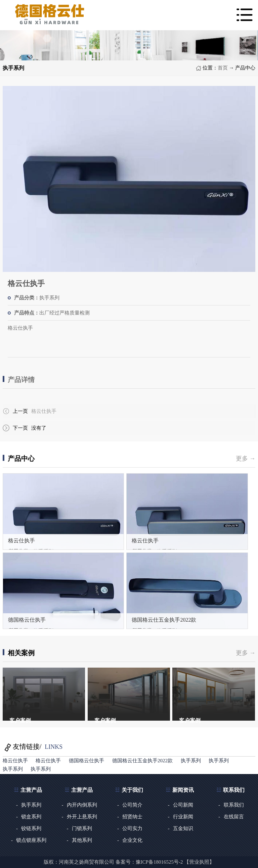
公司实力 (132, 828)
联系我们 (234, 805)
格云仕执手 (44, 411)
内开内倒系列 (82, 805)
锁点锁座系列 (31, 840)
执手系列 (191, 761)
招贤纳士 (132, 817)
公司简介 (132, 805)
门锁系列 (82, 828)
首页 (223, 68)
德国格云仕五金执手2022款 (164, 620)
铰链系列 (31, 828)
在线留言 (234, 817)
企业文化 (132, 840)
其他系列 (82, 840)
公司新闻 (183, 805)
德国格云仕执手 (27, 620)
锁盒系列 (31, 817)
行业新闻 (183, 817)
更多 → (246, 459)
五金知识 (183, 828)
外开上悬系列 (82, 817)
